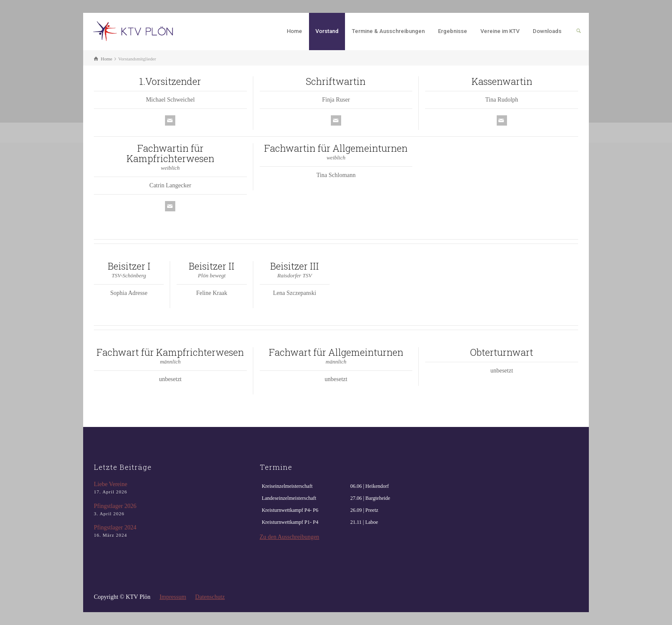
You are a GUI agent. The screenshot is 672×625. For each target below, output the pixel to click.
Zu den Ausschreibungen (289, 537)
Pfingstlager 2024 (115, 527)
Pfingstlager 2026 (115, 506)
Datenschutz (210, 597)
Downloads (547, 31)
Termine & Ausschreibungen (388, 31)
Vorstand (327, 31)
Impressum (173, 597)
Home (294, 31)
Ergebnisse (453, 31)
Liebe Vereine (111, 484)
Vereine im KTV (500, 31)
